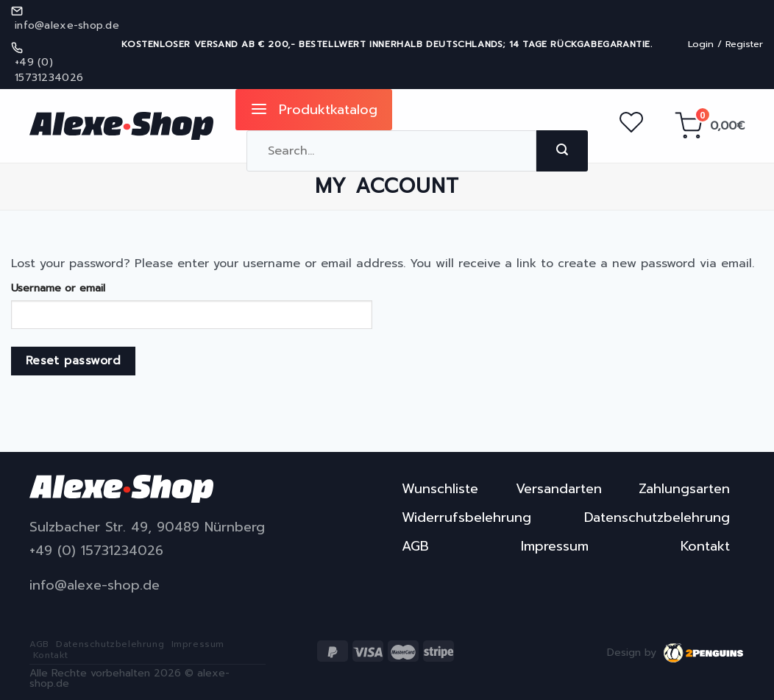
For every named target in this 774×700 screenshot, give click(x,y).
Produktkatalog (314, 110)
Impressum (555, 546)
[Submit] (562, 151)
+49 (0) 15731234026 (96, 551)
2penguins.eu (704, 653)
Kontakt (705, 546)
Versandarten (559, 489)
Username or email (58, 288)
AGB (415, 546)
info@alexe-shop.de (95, 586)
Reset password (74, 361)
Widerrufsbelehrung (466, 517)
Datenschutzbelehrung (657, 517)
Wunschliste (440, 489)
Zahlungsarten (684, 489)
